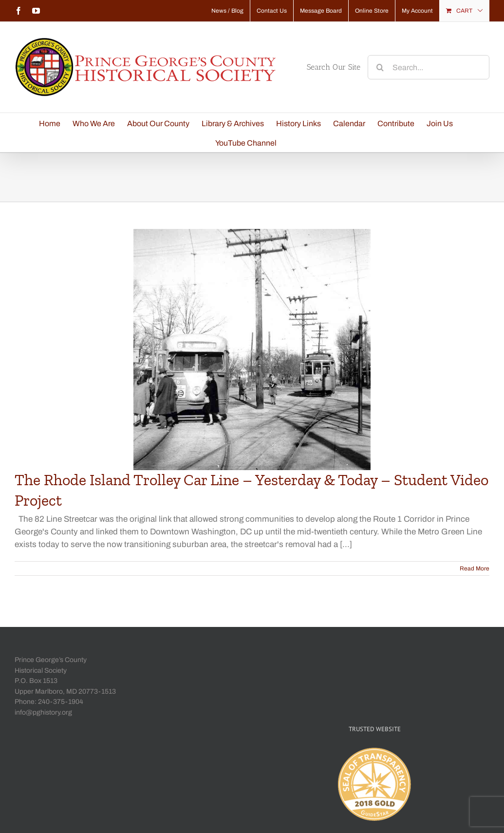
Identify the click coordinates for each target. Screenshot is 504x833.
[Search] (380, 67)
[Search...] (429, 67)
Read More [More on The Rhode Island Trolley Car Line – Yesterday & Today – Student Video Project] (475, 568)
